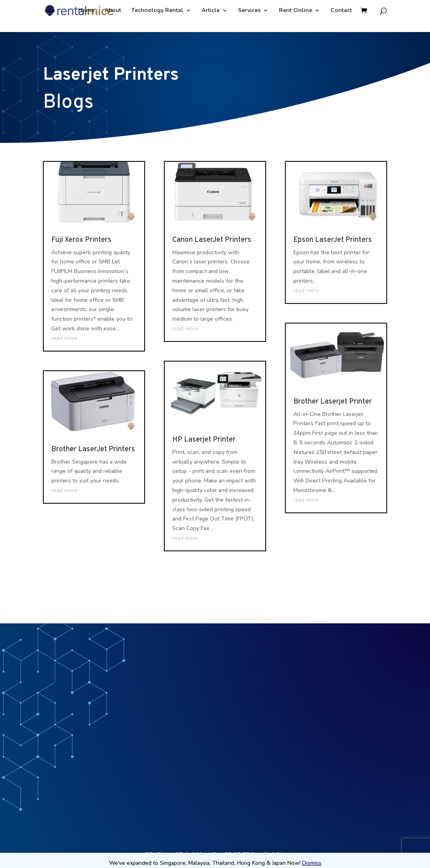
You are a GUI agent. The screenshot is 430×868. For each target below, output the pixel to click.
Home (86, 11)
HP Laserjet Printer (204, 440)
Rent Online (296, 11)
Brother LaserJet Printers (93, 449)
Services (249, 11)
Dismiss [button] (312, 863)
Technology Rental (157, 11)
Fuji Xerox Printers (81, 240)
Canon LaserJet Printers (212, 240)
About (113, 11)
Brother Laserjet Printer (333, 402)
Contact (341, 11)
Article (211, 11)
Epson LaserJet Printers (333, 240)
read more (64, 338)
